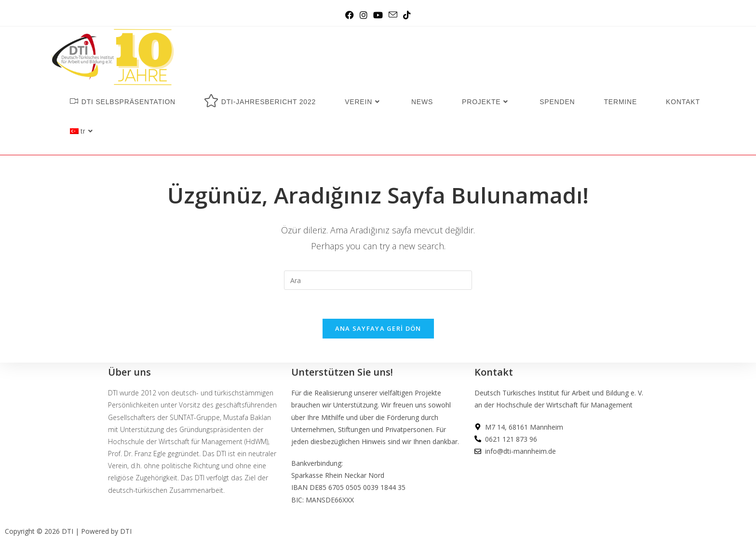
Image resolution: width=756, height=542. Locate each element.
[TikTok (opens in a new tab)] (407, 15)
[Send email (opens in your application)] (393, 15)
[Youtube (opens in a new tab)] (378, 15)
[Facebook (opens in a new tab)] (350, 15)
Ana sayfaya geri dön (378, 328)
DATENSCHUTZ (499, 495)
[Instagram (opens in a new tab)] (364, 15)
